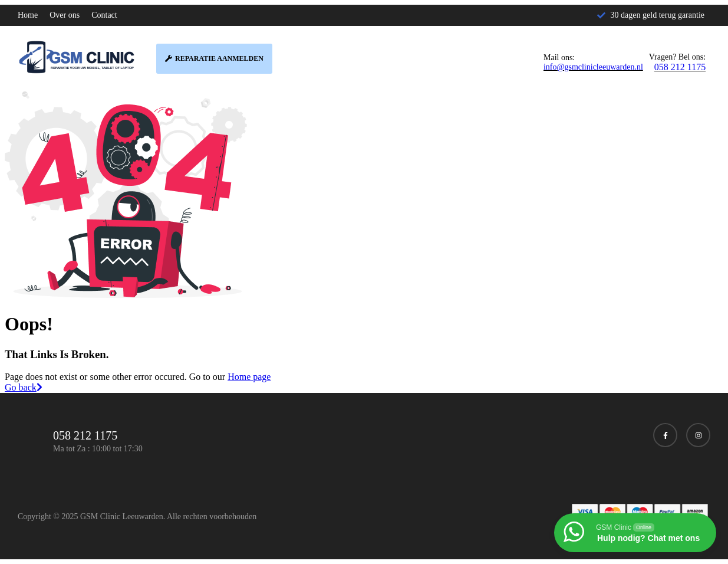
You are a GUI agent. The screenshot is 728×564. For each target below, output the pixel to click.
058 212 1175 (680, 67)
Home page (249, 377)
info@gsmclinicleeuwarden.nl (593, 67)
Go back (24, 387)
